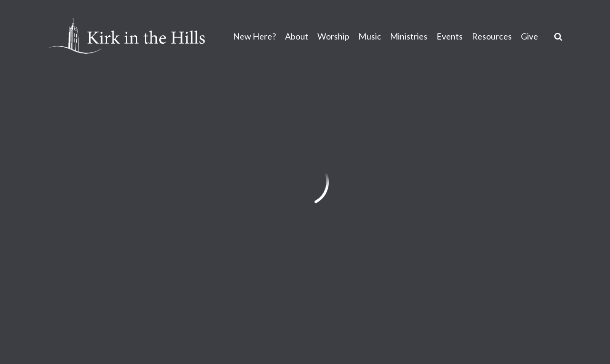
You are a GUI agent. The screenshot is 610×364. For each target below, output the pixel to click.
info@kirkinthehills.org (89, 247)
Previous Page (91, 120)
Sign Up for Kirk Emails (369, 276)
